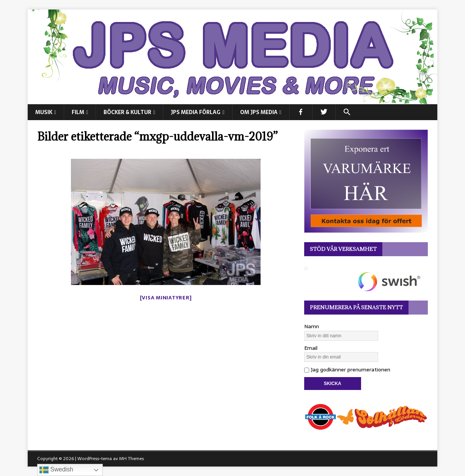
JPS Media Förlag (196, 112)
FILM (78, 112)
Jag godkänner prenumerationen (347, 370)
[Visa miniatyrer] (166, 298)
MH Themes (131, 459)
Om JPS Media (259, 112)
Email (311, 348)
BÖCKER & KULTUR (127, 112)
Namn (312, 326)
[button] (347, 112)
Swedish (56, 470)
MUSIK (44, 112)
